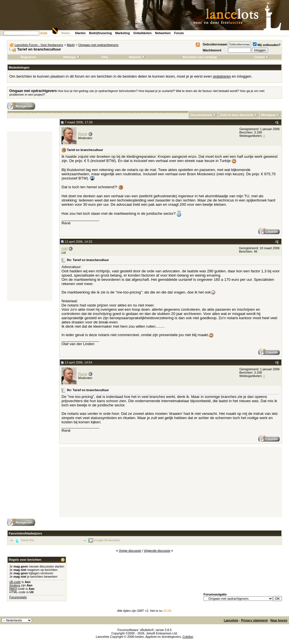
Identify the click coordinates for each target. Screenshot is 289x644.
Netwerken (163, 33)
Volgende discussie (157, 551)
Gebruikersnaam (215, 44)
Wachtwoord (212, 50)
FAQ (105, 57)
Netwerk (137, 57)
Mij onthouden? (267, 45)
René (83, 134)
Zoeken (261, 57)
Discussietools (201, 115)
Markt (71, 45)
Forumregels (18, 597)
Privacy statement (254, 620)
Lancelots (231, 620)
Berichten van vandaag (200, 57)
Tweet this (27, 540)
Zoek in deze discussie (237, 115)
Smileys (15, 585)
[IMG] (13, 589)
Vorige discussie (130, 551)
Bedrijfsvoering (101, 33)
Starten (80, 33)
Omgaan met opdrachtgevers (98, 45)
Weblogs (71, 57)
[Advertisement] (30, 216)
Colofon (188, 637)
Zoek (44, 33)
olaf (65, 248)
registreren (222, 76)
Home (66, 33)
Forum (179, 33)
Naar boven (279, 620)
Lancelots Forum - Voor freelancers (39, 45)
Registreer (28, 57)
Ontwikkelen (142, 33)
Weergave (268, 115)
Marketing (122, 33)
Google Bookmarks (107, 540)
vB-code (15, 582)
